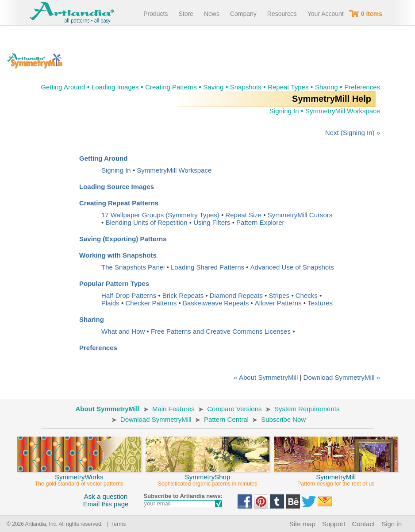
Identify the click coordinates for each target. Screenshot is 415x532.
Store (186, 14)
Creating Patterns (171, 87)
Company (243, 14)
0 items (372, 14)
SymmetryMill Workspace (343, 111)
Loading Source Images (117, 187)
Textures (320, 303)
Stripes (279, 295)
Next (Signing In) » (353, 133)
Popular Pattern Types (114, 283)
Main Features (173, 409)
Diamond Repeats (236, 295)
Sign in (392, 524)
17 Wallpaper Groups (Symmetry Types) (160, 215)
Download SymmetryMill (156, 419)
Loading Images (115, 87)
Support (334, 524)
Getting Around (63, 87)
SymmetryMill (336, 476)
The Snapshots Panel (133, 267)
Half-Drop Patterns (129, 295)
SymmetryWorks (79, 476)
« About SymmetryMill (266, 377)
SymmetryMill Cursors (300, 215)
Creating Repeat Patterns (119, 203)
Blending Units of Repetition (146, 222)
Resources (282, 14)
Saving (213, 87)
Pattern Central (226, 419)
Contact (363, 524)
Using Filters (212, 222)
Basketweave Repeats (216, 303)
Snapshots (246, 87)
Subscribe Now (283, 419)
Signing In (284, 111)
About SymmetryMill (108, 409)
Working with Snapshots (118, 255)
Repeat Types (288, 87)
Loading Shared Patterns (207, 267)
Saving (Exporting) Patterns (123, 239)
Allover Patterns (278, 303)
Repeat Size (243, 215)
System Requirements (307, 409)
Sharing (327, 87)
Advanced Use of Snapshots (292, 267)
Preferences (362, 87)
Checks (307, 295)
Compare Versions (234, 409)
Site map (302, 524)
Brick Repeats (183, 295)
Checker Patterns (151, 303)
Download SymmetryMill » (342, 377)
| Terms (115, 524)
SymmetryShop (207, 476)
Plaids (110, 303)
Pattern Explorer (260, 222)
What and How (123, 331)
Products (156, 14)
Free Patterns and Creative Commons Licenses (221, 331)
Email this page (106, 504)
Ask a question (106, 496)
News (212, 14)
